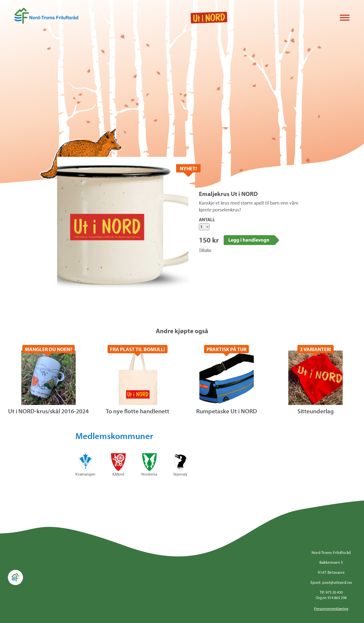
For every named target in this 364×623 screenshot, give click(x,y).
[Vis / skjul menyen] (345, 18)
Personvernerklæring (331, 609)
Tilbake (205, 250)
